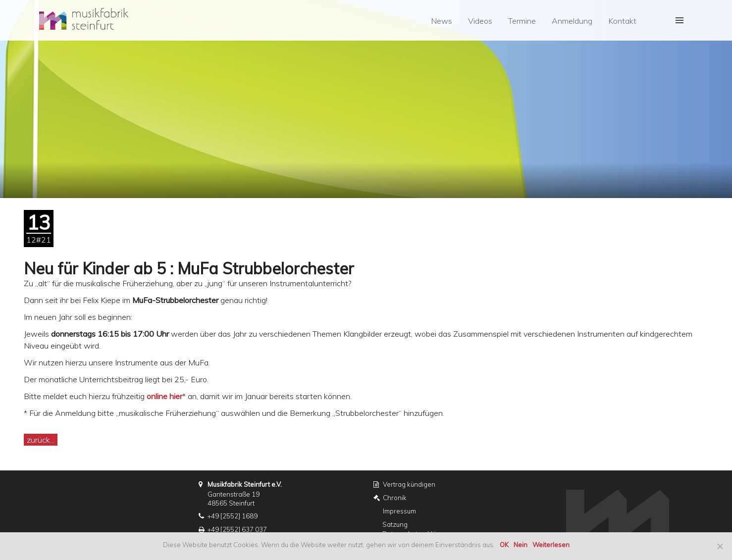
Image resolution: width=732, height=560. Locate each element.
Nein (521, 545)
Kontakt (622, 21)
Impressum (399, 511)
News (442, 21)
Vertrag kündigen (409, 484)
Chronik (395, 498)
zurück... (41, 440)
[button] (680, 20)
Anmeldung (572, 21)
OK (504, 545)
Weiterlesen (551, 545)
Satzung (395, 524)
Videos (480, 21)
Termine (522, 21)
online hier (164, 396)
